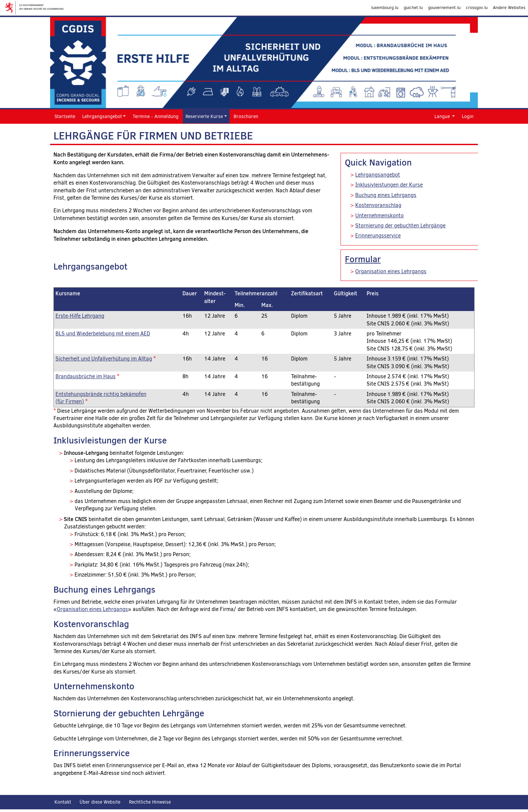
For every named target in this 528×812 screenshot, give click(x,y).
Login (468, 116)
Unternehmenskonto (379, 216)
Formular (363, 259)
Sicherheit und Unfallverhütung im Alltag (104, 359)
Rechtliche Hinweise (150, 802)
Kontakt (63, 802)
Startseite (65, 116)
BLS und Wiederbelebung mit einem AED (103, 334)
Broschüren (246, 116)
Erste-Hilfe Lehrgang (80, 316)
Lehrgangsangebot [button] (102, 116)
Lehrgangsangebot (378, 175)
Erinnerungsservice (378, 236)
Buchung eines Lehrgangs (386, 195)
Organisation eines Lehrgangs (391, 271)
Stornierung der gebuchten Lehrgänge (400, 226)
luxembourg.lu (385, 8)
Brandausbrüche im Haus (86, 376)
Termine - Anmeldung (156, 116)
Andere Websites (509, 8)
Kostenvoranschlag (378, 205)
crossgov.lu (477, 8)
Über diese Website (100, 802)
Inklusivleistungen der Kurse (389, 185)
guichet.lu (413, 8)
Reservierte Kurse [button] (204, 116)
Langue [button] (443, 116)
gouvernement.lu (444, 8)
